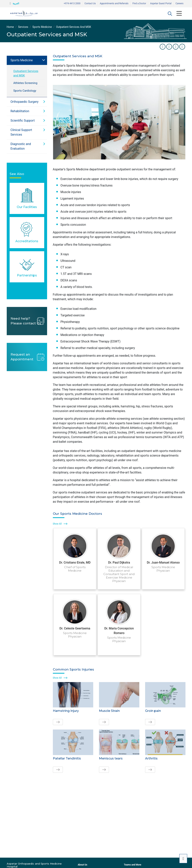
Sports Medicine (42, 27)
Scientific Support (23, 121)
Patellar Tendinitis (67, 758)
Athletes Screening (25, 83)
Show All (57, 524)
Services (23, 27)
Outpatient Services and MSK (26, 73)
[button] (170, 13)
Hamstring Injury (66, 711)
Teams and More (132, 865)
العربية (16, 3)
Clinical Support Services (21, 132)
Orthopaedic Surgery (25, 102)
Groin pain (153, 711)
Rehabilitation (20, 111)
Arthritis (151, 758)
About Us (82, 865)
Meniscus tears (111, 758)
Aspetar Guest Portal (161, 3)
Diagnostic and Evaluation (21, 146)
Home (10, 27)
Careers (179, 3)
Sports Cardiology (25, 91)
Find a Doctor (139, 3)
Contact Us (90, 3)
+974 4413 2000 (72, 3)
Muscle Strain (109, 711)
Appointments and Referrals (114, 3)
